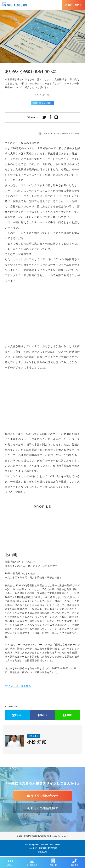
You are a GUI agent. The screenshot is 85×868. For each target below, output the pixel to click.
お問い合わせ (73, 5)
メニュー (11, 862)
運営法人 (42, 853)
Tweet (17, 716)
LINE (68, 716)
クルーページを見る (18, 687)
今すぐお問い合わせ (42, 797)
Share (42, 716)
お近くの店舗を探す (42, 809)
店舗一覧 (53, 862)
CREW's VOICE (42, 104)
